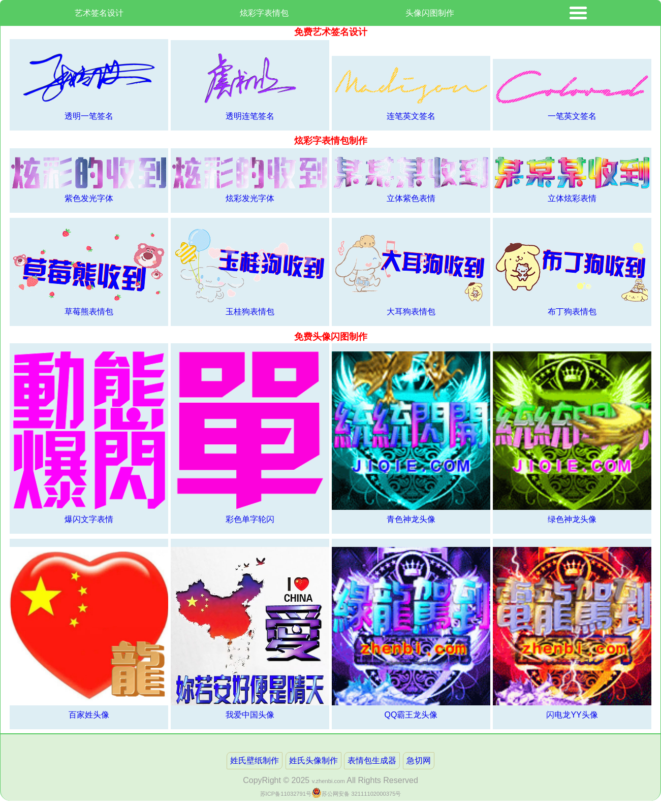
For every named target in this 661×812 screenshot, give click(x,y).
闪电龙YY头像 (572, 633)
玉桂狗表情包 (250, 271)
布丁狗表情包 (572, 271)
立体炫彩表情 (572, 179)
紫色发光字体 (89, 180)
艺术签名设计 (99, 13)
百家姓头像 (89, 633)
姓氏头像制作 (313, 760)
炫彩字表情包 (264, 13)
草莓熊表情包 (89, 271)
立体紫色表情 (411, 179)
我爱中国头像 (250, 633)
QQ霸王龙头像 (411, 633)
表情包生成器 (372, 760)
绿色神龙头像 (572, 437)
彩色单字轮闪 (250, 437)
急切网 (419, 760)
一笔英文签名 (572, 93)
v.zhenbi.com (328, 781)
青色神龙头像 (411, 437)
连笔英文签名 (411, 92)
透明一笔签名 (89, 84)
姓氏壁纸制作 (255, 760)
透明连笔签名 (250, 84)
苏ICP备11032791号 (286, 794)
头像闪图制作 (430, 13)
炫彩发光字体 (250, 180)
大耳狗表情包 (411, 271)
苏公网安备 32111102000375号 (361, 794)
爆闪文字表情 (89, 437)
